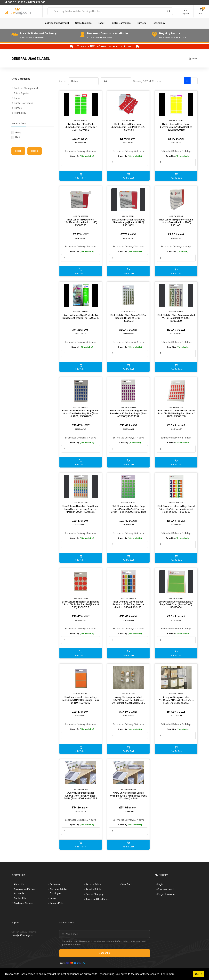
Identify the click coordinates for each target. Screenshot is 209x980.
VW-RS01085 (83, 694)
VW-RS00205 (83, 407)
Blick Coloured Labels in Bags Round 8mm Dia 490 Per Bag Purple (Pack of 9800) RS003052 (128, 414)
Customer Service (24, 903)
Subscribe (104, 953)
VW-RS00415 (130, 503)
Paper (101, 23)
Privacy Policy (57, 903)
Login (160, 884)
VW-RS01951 (83, 121)
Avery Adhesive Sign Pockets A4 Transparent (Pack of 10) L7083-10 (81, 317)
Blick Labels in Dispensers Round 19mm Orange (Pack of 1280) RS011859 (128, 223)
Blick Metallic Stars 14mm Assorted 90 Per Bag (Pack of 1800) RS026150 (176, 318)
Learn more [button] (168, 974)
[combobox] (110, 11)
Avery (18, 132)
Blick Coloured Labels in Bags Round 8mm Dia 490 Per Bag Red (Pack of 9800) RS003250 (176, 414)
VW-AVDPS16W (130, 789)
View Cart (127, 884)
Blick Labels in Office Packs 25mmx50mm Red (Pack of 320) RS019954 (128, 127)
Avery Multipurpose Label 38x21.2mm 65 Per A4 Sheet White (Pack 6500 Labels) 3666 (128, 700)
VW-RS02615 (178, 312)
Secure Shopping (95, 894)
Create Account (166, 889)
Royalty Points (94, 889)
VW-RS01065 (178, 598)
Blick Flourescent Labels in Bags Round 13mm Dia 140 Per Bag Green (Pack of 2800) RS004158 (128, 509)
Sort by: (63, 81)
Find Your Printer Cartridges (59, 891)
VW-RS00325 (178, 407)
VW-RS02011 (178, 121)
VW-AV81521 (178, 694)
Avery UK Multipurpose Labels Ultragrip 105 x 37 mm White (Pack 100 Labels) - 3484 (128, 796)
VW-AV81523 (83, 789)
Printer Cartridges (121, 23)
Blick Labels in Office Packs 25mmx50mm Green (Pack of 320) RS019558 (81, 127)
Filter (18, 151)
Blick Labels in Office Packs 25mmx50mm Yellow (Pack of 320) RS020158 (176, 127)
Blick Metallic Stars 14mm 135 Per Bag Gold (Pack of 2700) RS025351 (128, 318)
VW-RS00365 (83, 503)
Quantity (82, 156)
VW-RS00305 (130, 407)
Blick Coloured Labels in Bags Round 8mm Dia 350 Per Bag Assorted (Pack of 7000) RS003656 (81, 509)
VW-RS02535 (130, 312)
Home (195, 59)
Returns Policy (93, 884)
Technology (159, 23)
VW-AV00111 (130, 694)
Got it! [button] (199, 974)
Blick (18, 137)
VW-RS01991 (130, 121)
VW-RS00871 (83, 216)
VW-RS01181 (130, 216)
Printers (141, 23)
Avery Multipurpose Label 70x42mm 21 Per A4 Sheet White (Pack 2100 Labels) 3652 (176, 700)
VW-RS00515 (83, 598)
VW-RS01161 (178, 216)
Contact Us (20, 898)
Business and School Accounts (25, 891)
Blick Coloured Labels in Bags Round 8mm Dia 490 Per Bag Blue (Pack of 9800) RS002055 (81, 414)
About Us (19, 884)
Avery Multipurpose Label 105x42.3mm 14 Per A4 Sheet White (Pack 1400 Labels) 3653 (81, 796)
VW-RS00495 (178, 503)
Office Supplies (83, 23)
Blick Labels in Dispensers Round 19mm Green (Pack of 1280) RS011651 (176, 223)
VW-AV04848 (83, 312)
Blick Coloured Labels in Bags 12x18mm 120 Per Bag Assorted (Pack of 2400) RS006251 (128, 605)
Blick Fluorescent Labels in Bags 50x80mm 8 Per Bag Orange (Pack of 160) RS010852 (81, 700)
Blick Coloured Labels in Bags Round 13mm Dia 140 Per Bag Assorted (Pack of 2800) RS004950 (176, 509)
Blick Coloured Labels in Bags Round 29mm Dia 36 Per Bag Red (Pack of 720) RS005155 (81, 605)
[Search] (169, 12)
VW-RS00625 (130, 598)
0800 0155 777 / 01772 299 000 (25, 2)
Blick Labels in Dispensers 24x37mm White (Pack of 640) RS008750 (81, 223)
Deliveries (55, 884)
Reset (35, 151)
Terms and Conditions (97, 899)
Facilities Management (56, 23)
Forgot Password (166, 894)
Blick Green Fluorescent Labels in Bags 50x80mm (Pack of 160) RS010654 (176, 605)
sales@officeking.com (23, 935)
